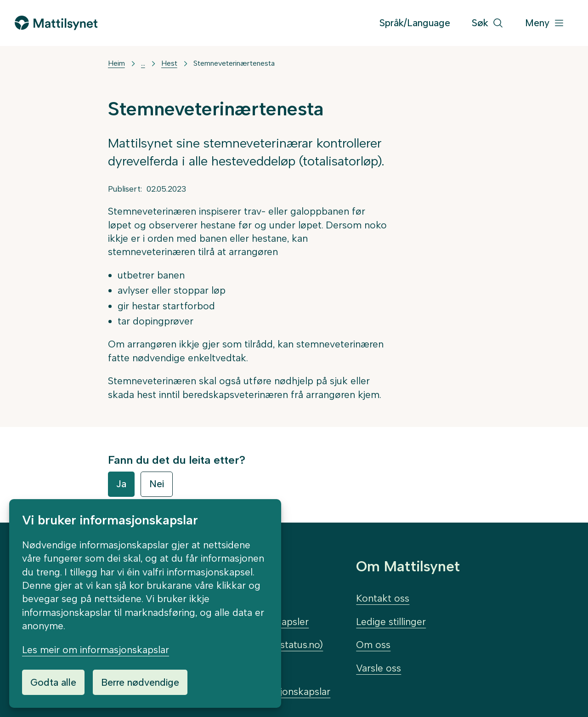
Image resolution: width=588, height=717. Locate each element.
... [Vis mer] (143, 63)
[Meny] (545, 23)
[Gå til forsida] (56, 23)
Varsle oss (379, 668)
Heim (116, 63)
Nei (157, 484)
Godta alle (53, 682)
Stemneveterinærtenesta (234, 63)
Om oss (373, 645)
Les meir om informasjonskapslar (96, 650)
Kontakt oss (383, 598)
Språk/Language (415, 23)
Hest (169, 63)
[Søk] (488, 23)
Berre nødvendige (140, 682)
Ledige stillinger (391, 622)
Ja (121, 484)
